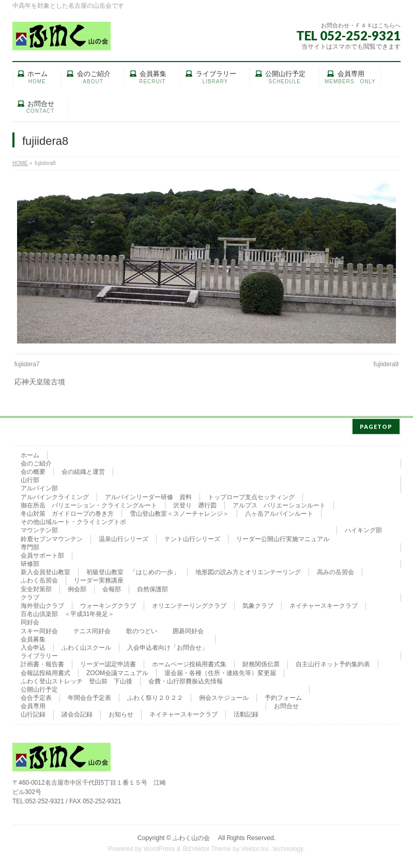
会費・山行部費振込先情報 (186, 679)
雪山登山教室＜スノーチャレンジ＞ (179, 512)
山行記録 (33, 712)
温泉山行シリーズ (124, 537)
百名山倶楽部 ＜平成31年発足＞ (67, 612)
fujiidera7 (27, 364)
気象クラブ (258, 604)
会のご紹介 (36, 461)
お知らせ (121, 712)
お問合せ (286, 704)
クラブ (30, 595)
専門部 (30, 545)
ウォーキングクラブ (108, 604)
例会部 (77, 587)
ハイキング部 (363, 528)
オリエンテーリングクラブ (189, 604)
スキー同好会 (39, 629)
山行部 (30, 478)
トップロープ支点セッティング (251, 495)
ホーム (30, 453)
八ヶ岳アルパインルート (279, 512)
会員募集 (33, 637)
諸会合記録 (77, 712)
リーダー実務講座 (99, 578)
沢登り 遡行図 (195, 503)
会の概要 (33, 470)
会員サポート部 (42, 553)
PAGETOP (376, 424)
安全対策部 (36, 587)
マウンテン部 (39, 528)
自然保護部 (152, 587)
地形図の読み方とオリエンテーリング (248, 570)
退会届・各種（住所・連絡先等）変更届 (220, 671)
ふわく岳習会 (39, 578)
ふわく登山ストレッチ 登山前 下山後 (77, 679)
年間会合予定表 (89, 696)
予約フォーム (283, 696)
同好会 (30, 620)
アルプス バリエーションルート (279, 503)
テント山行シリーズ (192, 537)
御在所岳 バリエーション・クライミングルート (89, 503)
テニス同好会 (92, 629)
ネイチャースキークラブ (324, 604)
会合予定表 (36, 696)
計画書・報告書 (42, 662)
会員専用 (33, 704)
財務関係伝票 (261, 662)
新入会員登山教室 (45, 570)
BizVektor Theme (207, 847)
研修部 (30, 562)
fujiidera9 (386, 364)
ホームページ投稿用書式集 (189, 662)
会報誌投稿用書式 (45, 671)
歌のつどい (142, 629)
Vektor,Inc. (256, 847)
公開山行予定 (39, 687)
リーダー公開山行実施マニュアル (283, 537)
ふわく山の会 (194, 836)
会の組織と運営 (83, 470)
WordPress (159, 847)
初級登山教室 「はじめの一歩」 (133, 570)
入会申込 (33, 646)
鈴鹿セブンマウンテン (52, 537)
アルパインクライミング (55, 495)
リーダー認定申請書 (108, 662)
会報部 (112, 587)
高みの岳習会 (335, 570)
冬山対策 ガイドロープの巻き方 (67, 512)
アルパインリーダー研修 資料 (148, 495)
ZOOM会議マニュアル (117, 671)
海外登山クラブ (42, 604)
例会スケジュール (224, 696)
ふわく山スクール (86, 646)
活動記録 (246, 712)
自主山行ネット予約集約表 (333, 662)
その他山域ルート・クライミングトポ (73, 520)
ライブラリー (39, 654)
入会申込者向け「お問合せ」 (167, 646)
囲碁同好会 (188, 629)
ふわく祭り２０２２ (155, 696)
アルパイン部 (39, 486)
